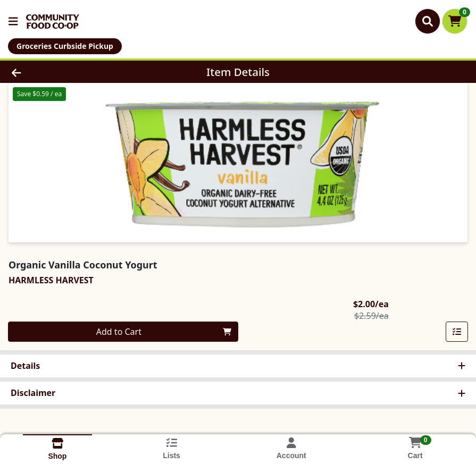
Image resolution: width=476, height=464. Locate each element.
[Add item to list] (457, 332)
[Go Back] (66, 72)
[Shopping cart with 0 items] (455, 21)
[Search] (428, 21)
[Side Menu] (13, 21)
